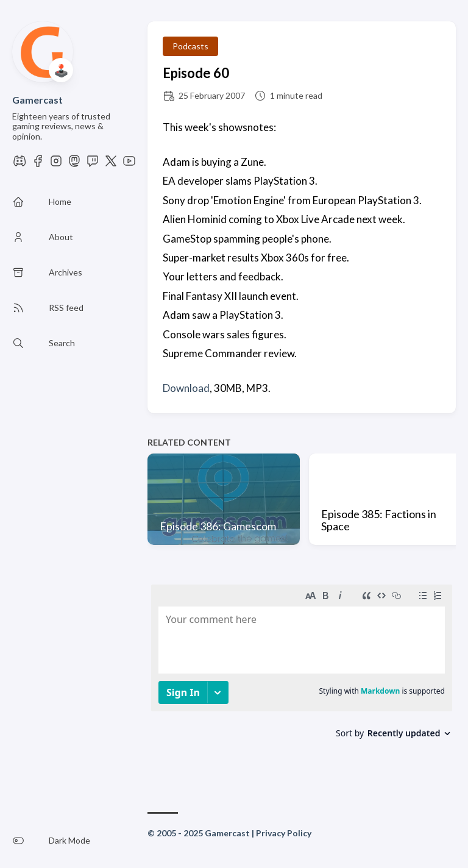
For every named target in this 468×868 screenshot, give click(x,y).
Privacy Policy (284, 833)
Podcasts (190, 46)
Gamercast (37, 100)
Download (186, 388)
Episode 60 (196, 73)
